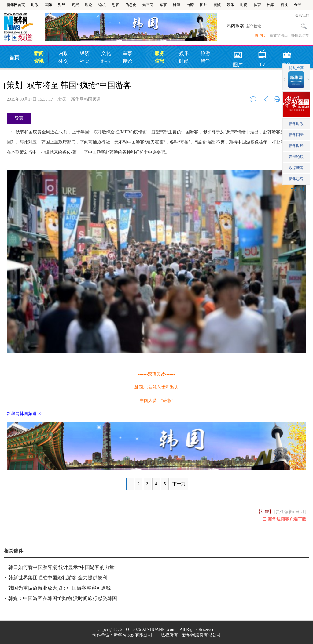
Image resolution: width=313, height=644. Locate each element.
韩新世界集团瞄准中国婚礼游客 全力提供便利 (58, 578)
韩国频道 (24, 27)
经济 (85, 53)
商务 (287, 53)
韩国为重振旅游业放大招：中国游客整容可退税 (60, 588)
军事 (163, 5)
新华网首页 (16, 5)
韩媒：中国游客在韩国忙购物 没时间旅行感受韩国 (63, 598)
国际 (48, 5)
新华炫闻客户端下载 (285, 519)
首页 (14, 58)
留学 (205, 61)
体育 (257, 5)
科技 (284, 5)
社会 (85, 61)
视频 (217, 5)
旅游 (205, 53)
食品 (298, 5)
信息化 (131, 5)
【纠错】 (265, 512)
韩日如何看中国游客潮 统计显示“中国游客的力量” (62, 567)
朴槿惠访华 (300, 35)
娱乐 (230, 5)
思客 (116, 5)
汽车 (271, 5)
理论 (89, 5)
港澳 (177, 5)
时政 (35, 5)
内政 (63, 53)
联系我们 (302, 16)
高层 (75, 5)
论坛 (102, 5)
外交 (63, 61)
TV (262, 53)
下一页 (179, 484)
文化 (106, 53)
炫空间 (148, 5)
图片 (204, 5)
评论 (127, 61)
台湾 (190, 5)
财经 (62, 5)
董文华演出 (279, 35)
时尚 (244, 5)
